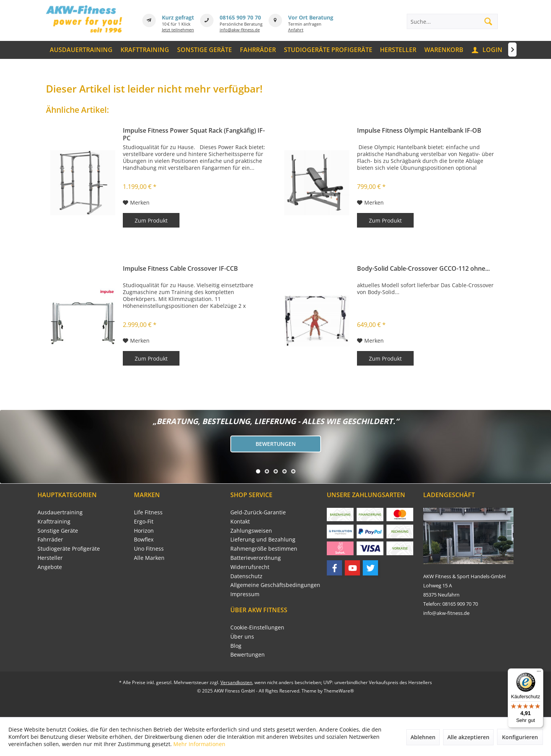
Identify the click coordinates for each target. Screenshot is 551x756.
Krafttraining (54, 521)
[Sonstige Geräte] (205, 50)
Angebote (50, 567)
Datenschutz (246, 576)
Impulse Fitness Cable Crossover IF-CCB (180, 269)
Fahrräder (50, 539)
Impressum (245, 594)
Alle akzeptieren (468, 737)
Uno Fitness (149, 549)
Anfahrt (296, 30)
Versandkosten (236, 682)
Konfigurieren (520, 737)
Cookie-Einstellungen (257, 627)
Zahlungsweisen (251, 531)
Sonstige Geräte (58, 531)
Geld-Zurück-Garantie (258, 512)
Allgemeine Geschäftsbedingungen (275, 585)
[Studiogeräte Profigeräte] (328, 50)
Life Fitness (148, 512)
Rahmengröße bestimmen (264, 549)
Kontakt (240, 521)
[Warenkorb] (444, 50)
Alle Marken (149, 558)
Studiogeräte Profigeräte (69, 549)
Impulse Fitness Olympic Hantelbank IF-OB (419, 131)
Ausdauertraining (60, 512)
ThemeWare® (339, 691)
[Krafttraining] (145, 50)
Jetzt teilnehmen (178, 30)
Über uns (242, 637)
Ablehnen (423, 737)
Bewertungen (276, 444)
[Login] (487, 50)
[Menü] (539, 673)
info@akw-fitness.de (240, 30)
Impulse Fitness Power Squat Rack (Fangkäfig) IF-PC (194, 134)
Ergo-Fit (144, 521)
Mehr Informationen (199, 744)
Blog (236, 646)
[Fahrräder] (258, 50)
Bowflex (144, 539)
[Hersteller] (398, 50)
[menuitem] (81, 50)
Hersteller (50, 558)
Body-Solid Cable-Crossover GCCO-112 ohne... (423, 269)
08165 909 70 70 (240, 17)
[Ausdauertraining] (81, 50)
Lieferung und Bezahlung (263, 539)
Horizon (144, 531)
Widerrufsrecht (250, 567)
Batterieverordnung (256, 558)
